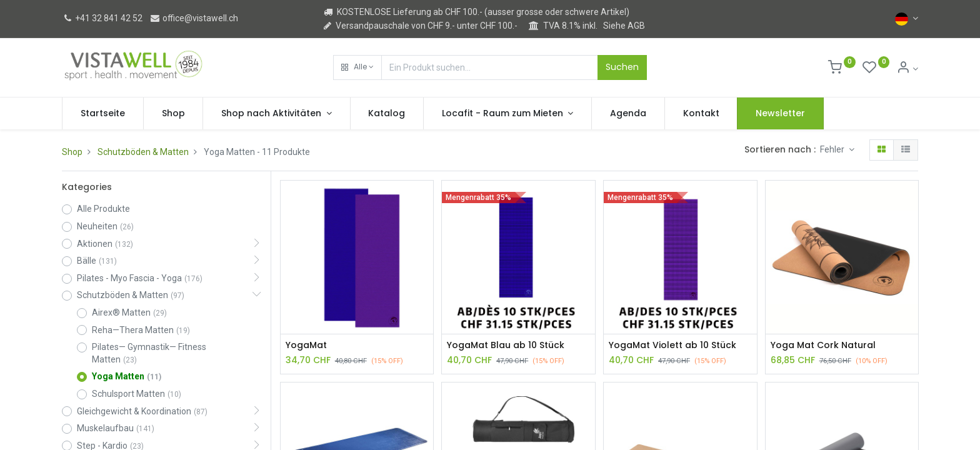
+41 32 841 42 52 (102, 18)
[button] (357, 67)
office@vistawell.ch (194, 18)
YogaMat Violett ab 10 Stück (672, 345)
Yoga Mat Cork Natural (823, 345)
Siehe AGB (624, 26)
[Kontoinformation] (907, 69)
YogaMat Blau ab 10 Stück (506, 345)
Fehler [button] (833, 149)
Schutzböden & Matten (143, 152)
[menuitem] (103, 114)
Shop (72, 152)
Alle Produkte (103, 209)
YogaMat (306, 345)
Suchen (622, 67)
